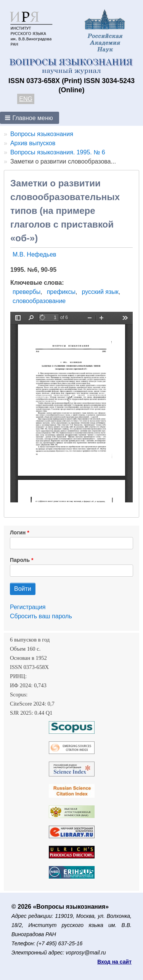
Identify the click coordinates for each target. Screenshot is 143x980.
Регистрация (28, 607)
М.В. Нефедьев (35, 254)
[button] (30, 118)
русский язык (100, 292)
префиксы (61, 292)
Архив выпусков (33, 143)
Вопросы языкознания (42, 134)
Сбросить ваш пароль (41, 616)
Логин (18, 533)
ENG (26, 99)
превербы (27, 292)
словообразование (39, 301)
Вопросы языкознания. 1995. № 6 (58, 152)
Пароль (20, 560)
